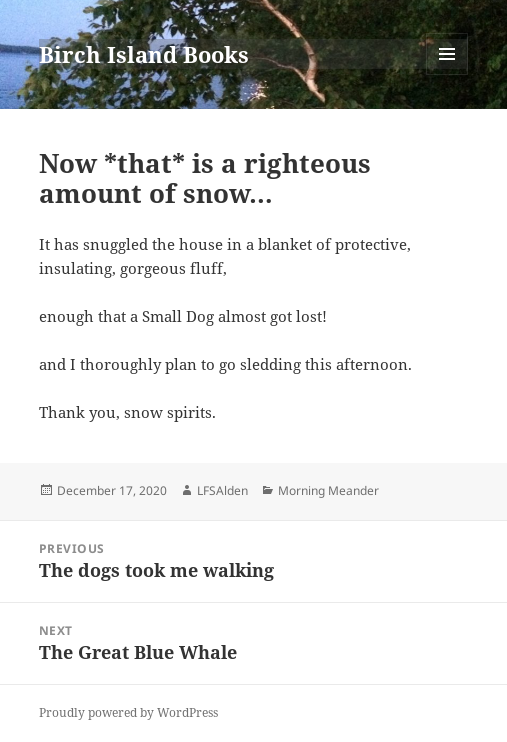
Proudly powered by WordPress (128, 712)
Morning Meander (328, 490)
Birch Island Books (144, 54)
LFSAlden (222, 490)
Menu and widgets (447, 74)
